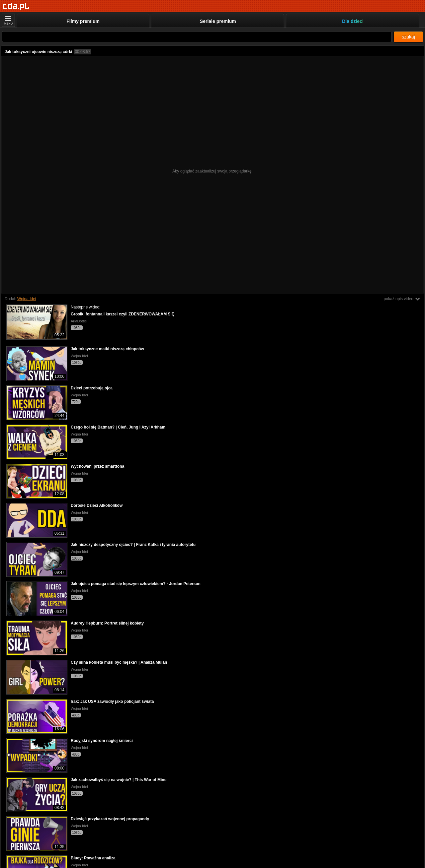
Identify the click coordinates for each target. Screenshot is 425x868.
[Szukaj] (197, 37)
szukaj (408, 37)
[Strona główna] (16, 6)
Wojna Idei (27, 299)
